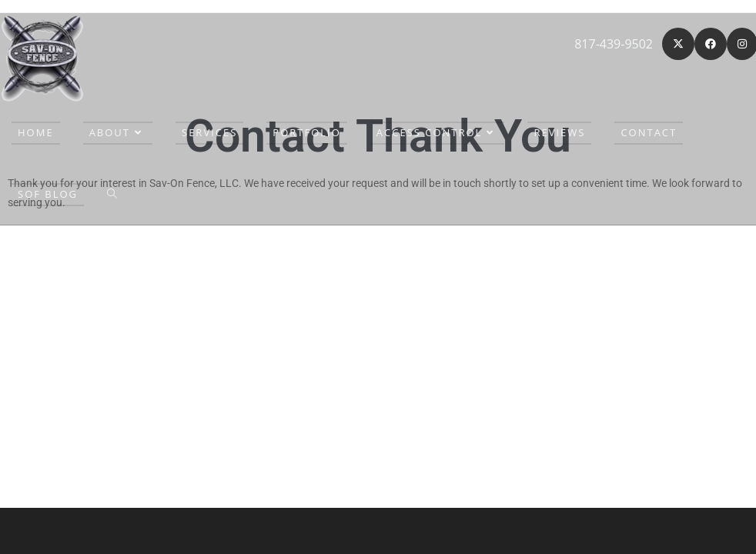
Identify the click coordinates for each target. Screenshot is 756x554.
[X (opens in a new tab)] (678, 44)
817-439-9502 (614, 44)
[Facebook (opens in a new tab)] (711, 44)
